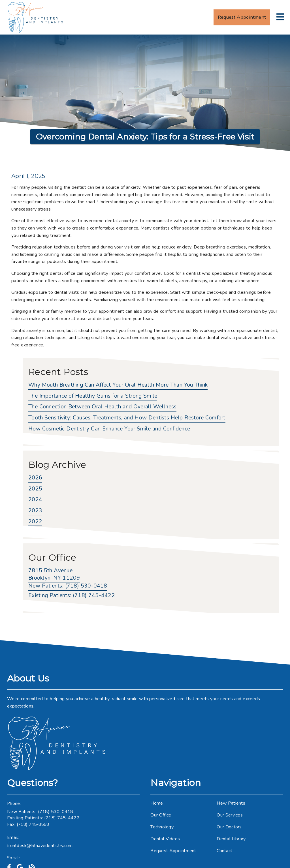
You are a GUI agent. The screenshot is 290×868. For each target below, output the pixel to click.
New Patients (231, 803)
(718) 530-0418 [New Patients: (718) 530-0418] (68, 586)
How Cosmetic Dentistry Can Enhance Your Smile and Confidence (109, 429)
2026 (35, 478)
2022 (35, 522)
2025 (35, 489)
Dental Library (231, 839)
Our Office (161, 815)
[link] (36, 17)
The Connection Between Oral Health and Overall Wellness (102, 407)
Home (157, 803)
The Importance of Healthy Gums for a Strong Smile (93, 396)
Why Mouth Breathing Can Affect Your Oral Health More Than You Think (118, 385)
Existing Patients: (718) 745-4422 (43, 818)
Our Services (230, 815)
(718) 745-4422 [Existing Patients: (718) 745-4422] (72, 596)
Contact (224, 851)
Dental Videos (165, 839)
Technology (162, 827)
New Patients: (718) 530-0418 (40, 812)
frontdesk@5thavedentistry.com (40, 846)
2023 (35, 511)
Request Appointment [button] (242, 17)
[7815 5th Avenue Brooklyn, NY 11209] (54, 575)
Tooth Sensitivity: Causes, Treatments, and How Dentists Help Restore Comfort (127, 418)
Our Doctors (229, 827)
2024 (35, 500)
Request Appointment (173, 851)
